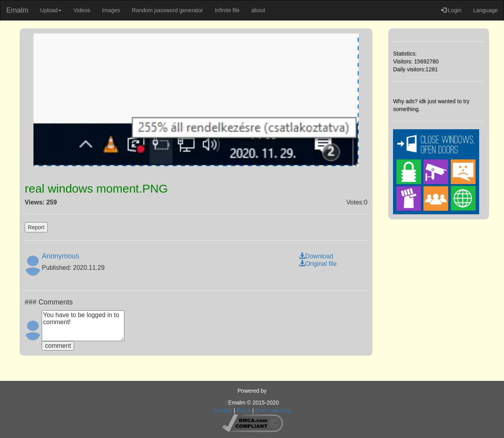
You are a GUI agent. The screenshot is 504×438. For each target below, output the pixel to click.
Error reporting (273, 410)
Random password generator (168, 10)
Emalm (17, 10)
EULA (244, 410)
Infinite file (227, 10)
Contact (222, 410)
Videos (82, 10)
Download (316, 256)
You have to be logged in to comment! (83, 326)
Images (111, 10)
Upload (51, 10)
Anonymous (60, 256)
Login (451, 10)
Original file (318, 264)
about (258, 10)
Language (485, 10)
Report (36, 227)
